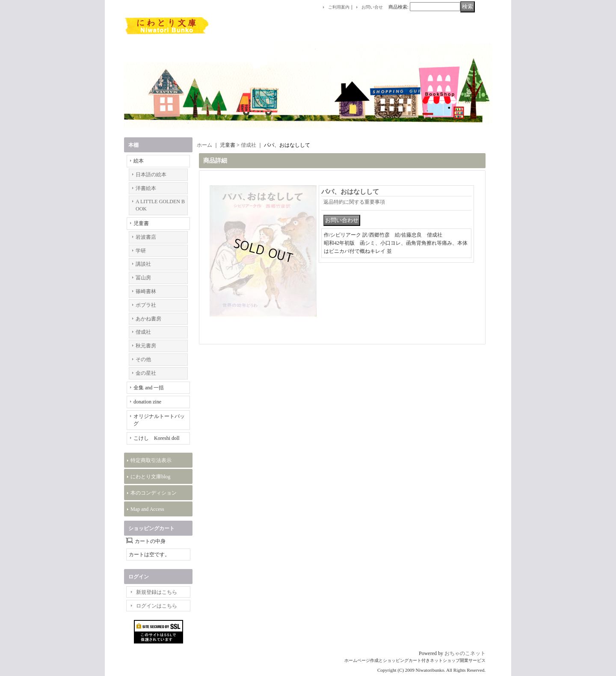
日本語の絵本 (151, 175)
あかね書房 (148, 319)
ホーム (204, 145)
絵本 (139, 161)
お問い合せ (372, 7)
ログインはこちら (157, 606)
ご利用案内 (339, 7)
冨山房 (143, 278)
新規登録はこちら (157, 592)
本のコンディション (154, 493)
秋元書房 (146, 346)
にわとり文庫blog (150, 477)
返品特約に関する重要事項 (354, 202)
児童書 (141, 223)
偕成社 (143, 332)
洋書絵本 (146, 188)
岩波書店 (146, 237)
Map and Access (147, 509)
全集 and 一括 (149, 388)
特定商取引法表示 (151, 460)
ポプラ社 (146, 305)
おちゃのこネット (465, 653)
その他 (143, 359)
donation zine (147, 402)
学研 (141, 251)
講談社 (143, 264)
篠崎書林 (146, 291)
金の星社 (146, 373)
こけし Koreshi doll (157, 438)
